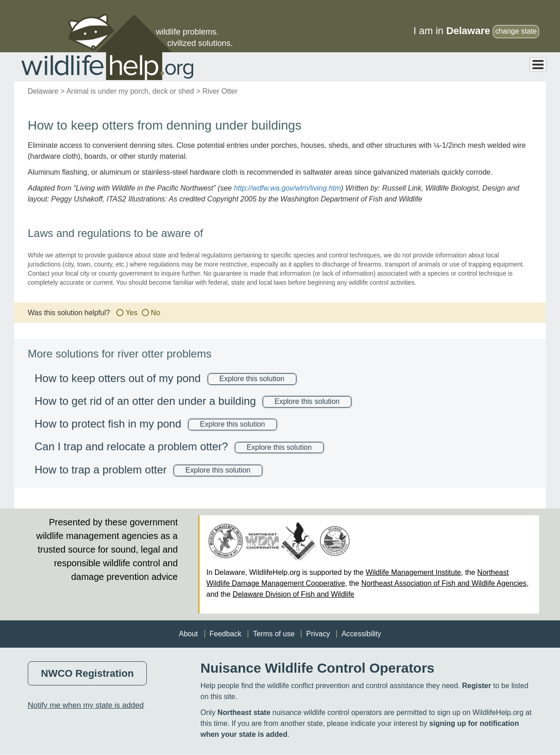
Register (476, 686)
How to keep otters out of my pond (118, 379)
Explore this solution (252, 379)
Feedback (225, 634)
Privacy (318, 634)
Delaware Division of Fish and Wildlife (294, 595)
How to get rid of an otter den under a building (145, 401)
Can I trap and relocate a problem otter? (131, 447)
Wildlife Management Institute (413, 573)
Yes (131, 313)
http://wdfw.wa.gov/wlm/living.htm (287, 189)
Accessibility (361, 634)
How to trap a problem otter (101, 470)
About (188, 634)
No (155, 313)
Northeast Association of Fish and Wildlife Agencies (444, 584)
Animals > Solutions (356, 67)
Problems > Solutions (433, 67)
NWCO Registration (87, 674)
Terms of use (274, 634)
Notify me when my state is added (86, 706)
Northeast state (244, 713)
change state (516, 31)
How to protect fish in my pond (108, 424)
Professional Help (510, 67)
